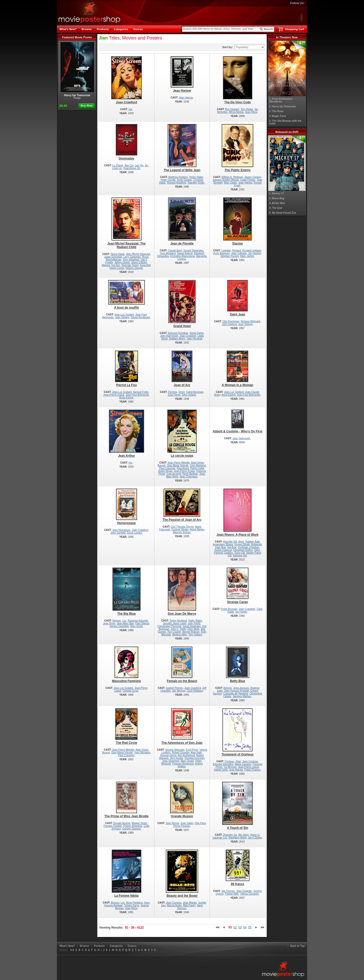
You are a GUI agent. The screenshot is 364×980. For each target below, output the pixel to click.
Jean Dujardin (244, 891)
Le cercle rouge (182, 434)
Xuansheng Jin (132, 168)
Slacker (237, 221)
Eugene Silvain (180, 529)
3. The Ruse (276, 111)
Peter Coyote (168, 180)
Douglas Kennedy (194, 758)
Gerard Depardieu (193, 251)
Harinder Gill (230, 542)
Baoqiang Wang (238, 838)
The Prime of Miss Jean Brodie (127, 800)
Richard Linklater (252, 251)
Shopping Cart (294, 29)
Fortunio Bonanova (183, 764)
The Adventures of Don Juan (182, 726)
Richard (237, 251)
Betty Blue (237, 665)
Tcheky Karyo (132, 905)
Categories (121, 29)
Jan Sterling (179, 691)
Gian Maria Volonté (178, 465)
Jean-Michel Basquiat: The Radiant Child (127, 223)
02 (235, 927)
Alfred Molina (236, 112)
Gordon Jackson (132, 829)
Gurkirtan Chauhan (249, 547)
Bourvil (162, 465)
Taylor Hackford (178, 621)
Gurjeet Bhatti (242, 544)
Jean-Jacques (241, 688)
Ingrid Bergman (195, 392)
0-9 (72, 950)
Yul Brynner (230, 767)
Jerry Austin (176, 758)
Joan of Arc (182, 369)
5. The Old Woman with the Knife (285, 122)
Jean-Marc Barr (125, 623)
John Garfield (118, 533)
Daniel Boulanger (140, 317)
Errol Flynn (192, 750)
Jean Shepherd (171, 761)
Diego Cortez (117, 268)
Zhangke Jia (230, 835)
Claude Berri (175, 251)
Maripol (106, 265)
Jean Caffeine (239, 253)
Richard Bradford (176, 183)
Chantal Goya (130, 691)
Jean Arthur (127, 434)
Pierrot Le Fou (127, 369)
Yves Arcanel (174, 474)
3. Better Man (277, 203)
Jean (238, 761)
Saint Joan (237, 298)
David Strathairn (192, 626)
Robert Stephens (133, 826)
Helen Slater (196, 177)
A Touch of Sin (237, 806)
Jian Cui (129, 165)
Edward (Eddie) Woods (226, 180)
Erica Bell (145, 265)
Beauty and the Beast (182, 874)
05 (250, 927)
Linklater (226, 251)
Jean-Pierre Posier (184, 471)
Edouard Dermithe (223, 764)
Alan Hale (196, 753)
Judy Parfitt (194, 623)
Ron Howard (232, 109)
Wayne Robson (191, 632)
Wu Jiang (243, 835)
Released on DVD (287, 132)
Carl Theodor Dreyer (182, 527)
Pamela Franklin (113, 826)
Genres (138, 29)
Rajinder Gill (240, 556)
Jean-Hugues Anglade (236, 691)
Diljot (257, 550)
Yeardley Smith (196, 183)
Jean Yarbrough (241, 438)
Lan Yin (139, 165)
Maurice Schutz (182, 532)
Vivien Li (255, 835)
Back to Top (298, 946)
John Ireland (189, 395)
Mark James (247, 256)
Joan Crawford (127, 80)
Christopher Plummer (169, 626)
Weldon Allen (180, 635)
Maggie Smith (139, 823)
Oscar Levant (134, 533)
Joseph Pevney (174, 688)
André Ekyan (165, 471)
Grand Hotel (182, 304)
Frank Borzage (229, 609)
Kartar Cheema (223, 550)
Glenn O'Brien (139, 262)
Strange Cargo (237, 586)
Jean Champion (188, 477)
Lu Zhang (118, 165)
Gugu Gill (240, 553)
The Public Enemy (237, 148)
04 (245, 927)
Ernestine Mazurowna (183, 256)
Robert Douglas (181, 753)
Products (103, 29)
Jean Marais (236, 770)
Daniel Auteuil (185, 253)
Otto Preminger (231, 321)
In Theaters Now (287, 37)
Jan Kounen (228, 891)
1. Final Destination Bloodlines (281, 100)
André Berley (197, 529)
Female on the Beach (182, 665)
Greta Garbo (197, 333)
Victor (182, 392)
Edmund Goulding (178, 333)
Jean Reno (251, 112)
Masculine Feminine (127, 665)
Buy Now (87, 106)
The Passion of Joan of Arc (182, 505)
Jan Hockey (255, 253)
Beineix (228, 688)
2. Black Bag (277, 198)
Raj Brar (232, 547)
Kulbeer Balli (253, 542)
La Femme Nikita (127, 874)
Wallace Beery (177, 339)
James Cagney (253, 177)
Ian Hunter (241, 612)
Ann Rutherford (186, 755)
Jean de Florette (182, 221)
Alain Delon (198, 463)
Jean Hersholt (194, 339)
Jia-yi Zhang (255, 838)
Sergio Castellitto (119, 626)
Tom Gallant (195, 635)
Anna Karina (126, 398)
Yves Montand (168, 253)
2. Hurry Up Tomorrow (282, 106)
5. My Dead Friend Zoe (283, 213)
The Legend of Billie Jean (182, 148)
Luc (124, 621)
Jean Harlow (182, 74)
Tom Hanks (247, 109)
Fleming (173, 392)
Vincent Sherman (175, 750)
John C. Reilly (178, 629)
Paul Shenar (142, 623)
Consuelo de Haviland (236, 694)
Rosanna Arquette (138, 621)
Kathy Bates (195, 621)
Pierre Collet (197, 468)
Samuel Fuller (141, 392)
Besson (117, 621)
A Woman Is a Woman (237, 369)
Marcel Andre (174, 905)
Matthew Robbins (178, 177)
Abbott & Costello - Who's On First (237, 421)
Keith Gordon (184, 180)
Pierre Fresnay (182, 826)
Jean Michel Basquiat (138, 254)
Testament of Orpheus (237, 732)
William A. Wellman (232, 177)
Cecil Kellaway (195, 691)
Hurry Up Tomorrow (77, 69)
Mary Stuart (187, 761)
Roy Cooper (174, 632)
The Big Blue (127, 592)
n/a (130, 109)
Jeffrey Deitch (122, 262)
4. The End (276, 208)
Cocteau (229, 761)
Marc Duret (136, 626)
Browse (87, 29)
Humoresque (127, 507)
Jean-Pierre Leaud (114, 395)
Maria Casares (243, 764)
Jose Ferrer (174, 395)
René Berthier (190, 474)
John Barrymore (169, 336)
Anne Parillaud (134, 903)
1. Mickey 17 (277, 194)
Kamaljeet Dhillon (243, 550)
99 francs (237, 868)
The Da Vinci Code (237, 80)
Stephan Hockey (230, 256)
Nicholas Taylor (130, 265)
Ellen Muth (194, 629)
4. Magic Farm (278, 116)
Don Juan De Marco (182, 592)
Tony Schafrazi (131, 260)
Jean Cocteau (250, 761)
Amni (241, 542)
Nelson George (134, 268)
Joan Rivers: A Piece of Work (237, 513)
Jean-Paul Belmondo (137, 395)
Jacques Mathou (242, 696)
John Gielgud (229, 324)
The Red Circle (127, 726)
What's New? (68, 29)
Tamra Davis (118, 254)
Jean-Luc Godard (124, 315)
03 (240, 927)
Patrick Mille (232, 894)
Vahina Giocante (249, 894)
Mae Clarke (230, 183)
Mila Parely (189, 905)
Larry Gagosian (132, 257)
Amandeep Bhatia (223, 544)
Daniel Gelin (221, 770)
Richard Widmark (250, 321)
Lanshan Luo (220, 838)
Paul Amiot (183, 468)
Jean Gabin (187, 823)
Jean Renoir (172, 823)
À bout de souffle (127, 295)
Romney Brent (168, 755)
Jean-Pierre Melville (179, 463)
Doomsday (127, 142)
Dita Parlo (200, 823)
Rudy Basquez (222, 253)
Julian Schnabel (113, 257)
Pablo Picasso (252, 770)
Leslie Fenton (248, 180)
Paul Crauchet (167, 468)
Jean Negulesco (121, 530)
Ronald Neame (122, 823)
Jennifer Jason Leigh (175, 623)
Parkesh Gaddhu (223, 553)
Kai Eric (116, 265)
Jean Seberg (122, 317)
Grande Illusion (182, 800)
